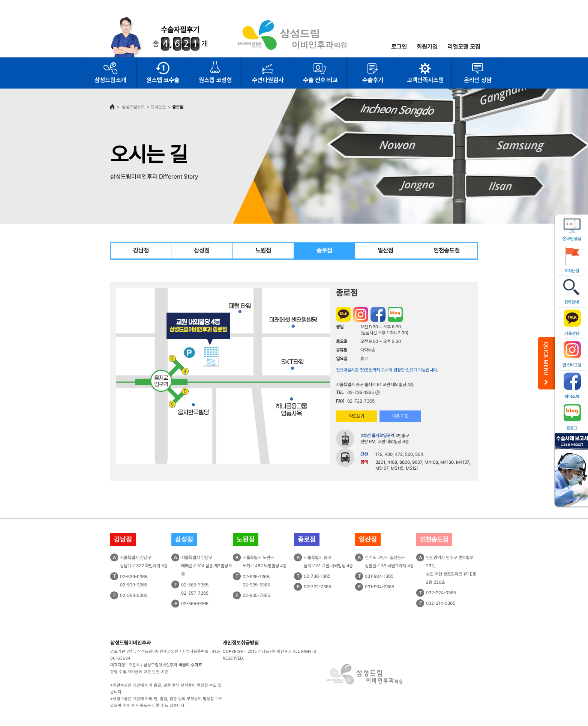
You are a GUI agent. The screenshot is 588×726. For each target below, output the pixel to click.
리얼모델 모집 (464, 47)
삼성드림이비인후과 (130, 643)
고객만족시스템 (425, 80)
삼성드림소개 (110, 80)
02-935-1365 (256, 577)
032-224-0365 (441, 593)
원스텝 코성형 (215, 80)
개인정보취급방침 (241, 643)
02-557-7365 (195, 593)
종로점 (324, 250)
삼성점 (202, 250)
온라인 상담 (478, 80)
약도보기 (357, 416)
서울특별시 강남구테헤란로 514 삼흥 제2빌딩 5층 (206, 566)
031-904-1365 (379, 576)
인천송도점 (447, 250)
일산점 (385, 250)
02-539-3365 (134, 585)
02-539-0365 (134, 577)
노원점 (263, 250)
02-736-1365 (361, 392)
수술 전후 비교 (320, 80)
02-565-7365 (195, 585)
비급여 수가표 (190, 665)
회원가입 (427, 47)
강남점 (141, 250)
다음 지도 (400, 416)
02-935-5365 (256, 585)
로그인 (399, 47)
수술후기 (373, 80)
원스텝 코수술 (163, 80)
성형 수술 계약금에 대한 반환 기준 (139, 672)
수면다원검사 (268, 80)
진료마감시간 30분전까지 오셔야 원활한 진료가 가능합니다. (387, 370)
